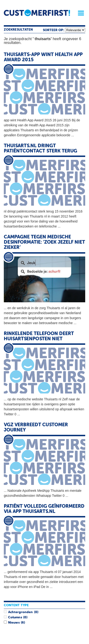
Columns (15, 617)
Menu (79, 13)
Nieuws (14, 623)
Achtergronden (20, 612)
